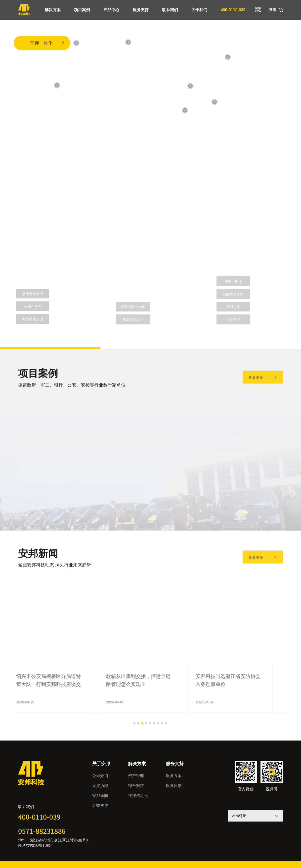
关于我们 (199, 10)
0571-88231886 (42, 831)
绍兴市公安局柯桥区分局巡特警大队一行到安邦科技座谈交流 (59, 699)
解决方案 (53, 10)
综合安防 (136, 786)
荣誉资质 (100, 806)
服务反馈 (174, 786)
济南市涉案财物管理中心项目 (241, 504)
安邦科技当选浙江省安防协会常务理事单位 (238, 699)
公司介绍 (100, 776)
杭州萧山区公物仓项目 (235, 446)
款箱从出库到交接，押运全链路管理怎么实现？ (148, 699)
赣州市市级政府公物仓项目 (239, 475)
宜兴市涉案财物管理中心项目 (241, 431)
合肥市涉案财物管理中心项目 (241, 490)
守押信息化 (138, 796)
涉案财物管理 (33, 294)
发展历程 (100, 786)
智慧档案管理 (33, 319)
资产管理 (34, 186)
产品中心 (111, 10)
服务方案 (174, 776)
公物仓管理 (33, 306)
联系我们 (170, 10)
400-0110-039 (233, 10)
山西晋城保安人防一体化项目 (241, 461)
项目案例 (82, 10)
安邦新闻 (100, 796)
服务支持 (141, 10)
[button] (24, 637)
